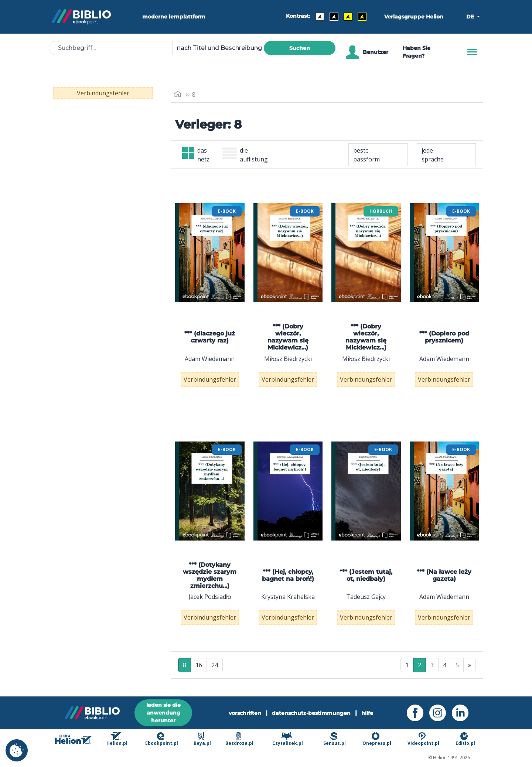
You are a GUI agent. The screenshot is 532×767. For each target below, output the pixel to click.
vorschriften (245, 713)
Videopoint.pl (423, 739)
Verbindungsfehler (103, 93)
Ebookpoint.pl (162, 739)
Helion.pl (117, 739)
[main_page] (178, 94)
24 (215, 665)
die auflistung (245, 155)
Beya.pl (202, 739)
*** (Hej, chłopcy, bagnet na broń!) (288, 575)
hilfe (367, 713)
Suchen (300, 48)
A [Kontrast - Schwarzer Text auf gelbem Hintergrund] (348, 17)
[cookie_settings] (17, 750)
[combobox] (222, 48)
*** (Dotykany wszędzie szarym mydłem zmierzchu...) (210, 575)
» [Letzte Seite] (470, 665)
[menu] (210, 253)
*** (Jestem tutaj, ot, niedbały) (366, 575)
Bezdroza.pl (239, 739)
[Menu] (472, 52)
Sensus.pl (335, 739)
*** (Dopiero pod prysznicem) (444, 337)
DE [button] (471, 17)
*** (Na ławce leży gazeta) (444, 575)
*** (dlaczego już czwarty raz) (210, 337)
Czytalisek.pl (288, 739)
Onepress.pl (377, 739)
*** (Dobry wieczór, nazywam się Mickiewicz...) (288, 337)
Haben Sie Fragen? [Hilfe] (417, 52)
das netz (196, 155)
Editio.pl (465, 739)
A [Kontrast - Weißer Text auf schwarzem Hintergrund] (334, 17)
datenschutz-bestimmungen (311, 713)
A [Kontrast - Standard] (320, 17)
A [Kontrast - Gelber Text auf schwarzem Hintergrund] (362, 17)
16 (199, 665)
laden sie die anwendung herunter (163, 713)
